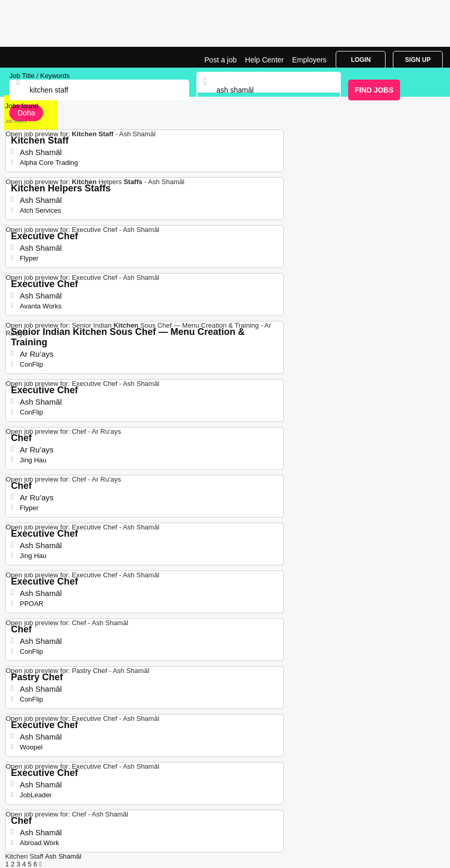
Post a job (220, 60)
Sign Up (418, 60)
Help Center (265, 60)
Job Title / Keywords (39, 76)
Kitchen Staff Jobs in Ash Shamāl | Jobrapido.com (34, 57)
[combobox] (269, 90)
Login (361, 60)
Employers (309, 60)
